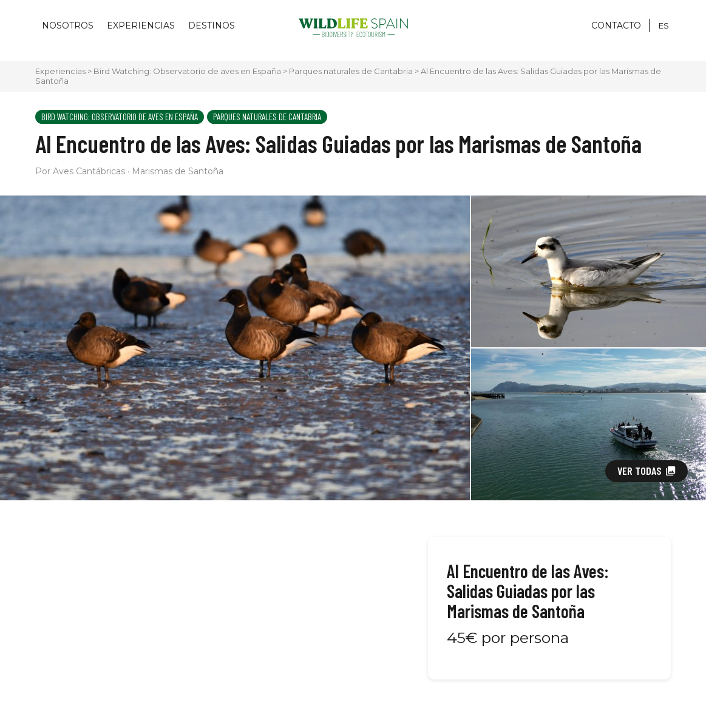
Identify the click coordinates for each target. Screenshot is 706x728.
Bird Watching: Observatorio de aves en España (187, 71)
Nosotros (68, 26)
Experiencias (141, 26)
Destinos (212, 26)
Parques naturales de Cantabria (351, 71)
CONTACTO (616, 26)
